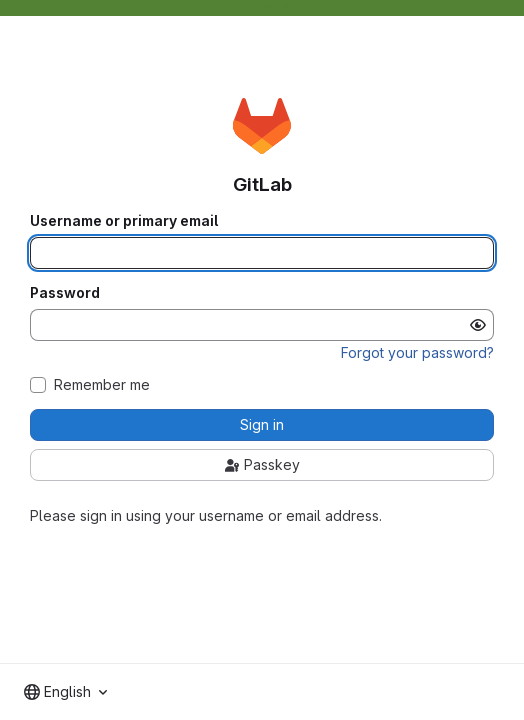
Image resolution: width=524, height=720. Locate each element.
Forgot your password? (417, 352)
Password (65, 293)
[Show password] (478, 325)
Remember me (102, 385)
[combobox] (65, 692)
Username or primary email (124, 221)
